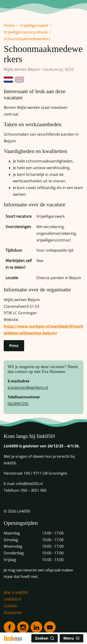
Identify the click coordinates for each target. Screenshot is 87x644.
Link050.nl (12, 599)
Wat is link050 (16, 592)
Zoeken (45, 638)
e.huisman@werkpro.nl (28, 388)
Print (14, 346)
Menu (71, 638)
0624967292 (18, 404)
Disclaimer (13, 613)
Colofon (11, 606)
